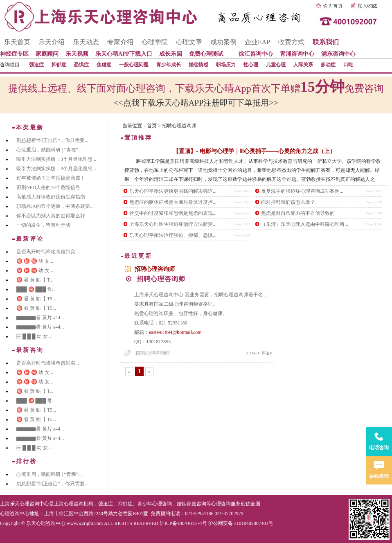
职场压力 (226, 65)
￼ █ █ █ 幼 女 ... (35, 336)
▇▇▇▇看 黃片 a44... (40, 318)
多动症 (328, 65)
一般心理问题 (134, 65)
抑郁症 (59, 65)
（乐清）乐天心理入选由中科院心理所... (305, 224)
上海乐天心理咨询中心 (25, 504)
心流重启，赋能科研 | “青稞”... (49, 150)
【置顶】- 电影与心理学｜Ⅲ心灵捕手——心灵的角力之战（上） (254, 151)
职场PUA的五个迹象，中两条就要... (55, 206)
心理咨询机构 (79, 504)
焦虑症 (104, 65)
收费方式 (291, 42)
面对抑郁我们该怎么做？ (288, 202)
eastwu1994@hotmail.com (175, 332)
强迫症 (36, 65)
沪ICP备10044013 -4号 (183, 523)
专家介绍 (120, 42)
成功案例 (223, 42)
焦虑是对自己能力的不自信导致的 (298, 213)
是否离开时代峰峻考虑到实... (48, 252)
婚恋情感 (198, 65)
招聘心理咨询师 (155, 269)
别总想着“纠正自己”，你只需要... (52, 140)
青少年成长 (169, 65)
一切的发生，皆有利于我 (43, 225)
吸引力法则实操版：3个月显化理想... (56, 159)
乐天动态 (86, 42)
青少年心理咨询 (155, 504)
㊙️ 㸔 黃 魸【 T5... (36, 299)
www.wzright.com (85, 523)
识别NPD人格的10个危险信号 (48, 187)
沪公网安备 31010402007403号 (241, 523)
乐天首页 (17, 42)
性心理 (251, 65)
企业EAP (257, 42)
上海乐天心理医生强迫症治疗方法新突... (173, 224)
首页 (152, 126)
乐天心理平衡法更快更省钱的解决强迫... (173, 191)
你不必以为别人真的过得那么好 (51, 216)
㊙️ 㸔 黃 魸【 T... (35, 280)
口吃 (348, 65)
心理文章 (189, 42)
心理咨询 (221, 504)
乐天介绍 (52, 42)
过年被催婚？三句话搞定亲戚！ (51, 178)
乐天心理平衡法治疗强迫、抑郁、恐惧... (173, 235)
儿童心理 (276, 65)
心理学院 (155, 42)
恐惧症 (81, 65)
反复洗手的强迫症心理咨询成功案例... (302, 191)
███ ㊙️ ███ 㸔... (36, 289)
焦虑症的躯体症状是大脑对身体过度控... (173, 202)
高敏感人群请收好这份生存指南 (51, 197)
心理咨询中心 (15, 514)
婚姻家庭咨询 (191, 504)
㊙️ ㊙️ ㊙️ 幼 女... (35, 261)
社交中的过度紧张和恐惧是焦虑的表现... (173, 213)
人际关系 (303, 65)
